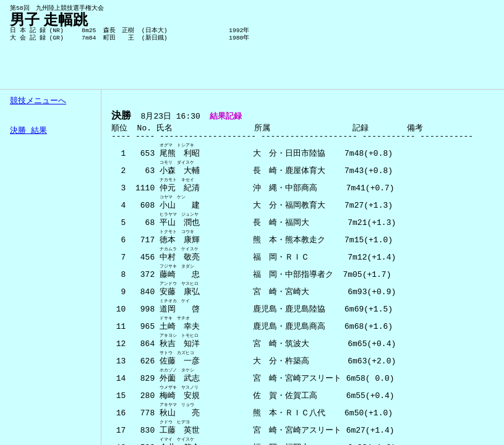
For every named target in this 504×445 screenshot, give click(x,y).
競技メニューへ (38, 101)
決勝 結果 (28, 131)
